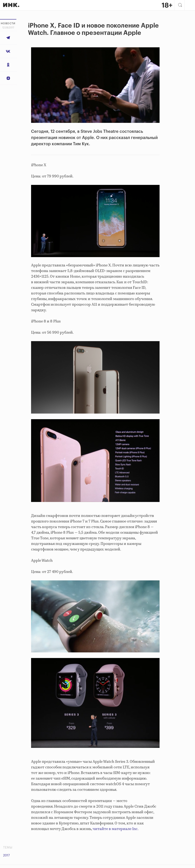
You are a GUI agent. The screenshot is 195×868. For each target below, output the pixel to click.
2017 (6, 855)
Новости (8, 23)
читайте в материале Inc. (116, 829)
